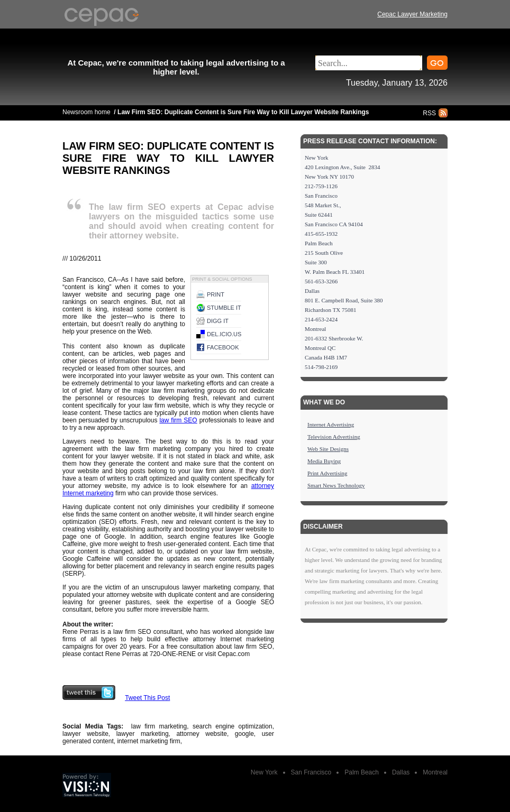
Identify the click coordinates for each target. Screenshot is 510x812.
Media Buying (324, 461)
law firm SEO (178, 420)
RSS (429, 113)
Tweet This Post (147, 698)
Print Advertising (327, 473)
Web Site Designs (328, 449)
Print (216, 294)
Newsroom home (86, 112)
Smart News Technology (336, 485)
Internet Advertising (331, 425)
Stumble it (224, 308)
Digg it (218, 321)
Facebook (223, 347)
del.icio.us (224, 334)
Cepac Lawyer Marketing (412, 14)
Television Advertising (334, 437)
